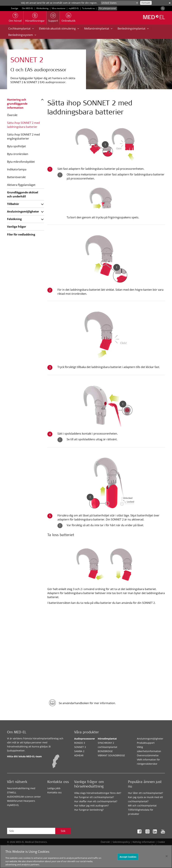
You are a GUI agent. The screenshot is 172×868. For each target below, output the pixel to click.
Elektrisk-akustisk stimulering (59, 29)
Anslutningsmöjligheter (23, 212)
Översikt (12, 115)
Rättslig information (144, 842)
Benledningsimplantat (133, 29)
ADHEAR (79, 755)
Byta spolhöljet (16, 146)
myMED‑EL (74, 8)
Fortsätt (146, 3)
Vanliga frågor (17, 227)
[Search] (163, 8)
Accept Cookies (128, 858)
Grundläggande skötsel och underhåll (23, 194)
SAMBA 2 (79, 751)
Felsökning (14, 219)
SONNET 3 (80, 747)
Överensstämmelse (148, 755)
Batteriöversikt (16, 177)
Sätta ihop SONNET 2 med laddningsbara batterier (23, 125)
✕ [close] (170, 3)
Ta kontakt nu (88, 8)
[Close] (167, 857)
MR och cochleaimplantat (142, 806)
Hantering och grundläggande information (17, 104)
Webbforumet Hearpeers (21, 801)
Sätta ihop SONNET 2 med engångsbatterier (23, 137)
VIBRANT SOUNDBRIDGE (111, 755)
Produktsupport (146, 743)
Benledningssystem (22, 35)
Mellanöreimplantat (98, 29)
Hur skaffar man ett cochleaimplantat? (96, 801)
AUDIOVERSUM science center (24, 797)
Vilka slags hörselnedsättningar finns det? (98, 793)
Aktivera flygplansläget (21, 185)
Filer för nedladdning (21, 234)
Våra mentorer (59, 8)
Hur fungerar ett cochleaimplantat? (94, 797)
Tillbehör (13, 204)
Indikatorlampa (17, 169)
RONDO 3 (80, 743)
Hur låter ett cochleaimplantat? (145, 793)
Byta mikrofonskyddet (21, 162)
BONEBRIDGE (105, 751)
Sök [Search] (63, 831)
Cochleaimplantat (21, 29)
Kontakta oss (55, 792)
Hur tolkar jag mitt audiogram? (91, 806)
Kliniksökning (42, 8)
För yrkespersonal (107, 8)
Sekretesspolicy (121, 842)
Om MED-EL (28, 8)
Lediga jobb (54, 788)
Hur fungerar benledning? (89, 810)
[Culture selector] (120, 3)
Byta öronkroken (18, 154)
